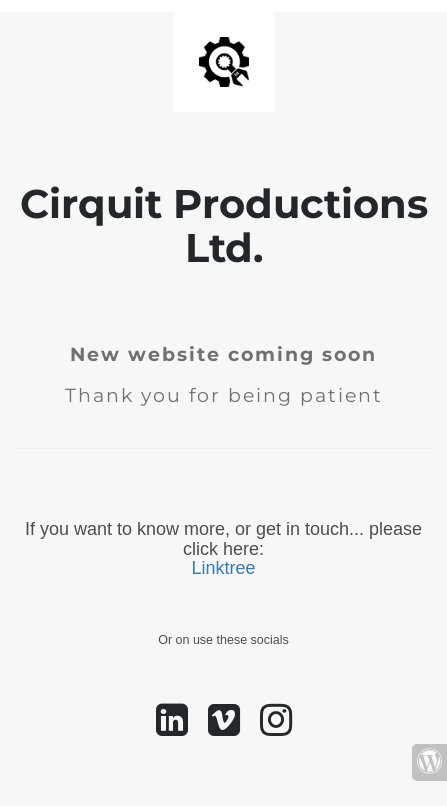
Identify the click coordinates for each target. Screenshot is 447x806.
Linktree (223, 568)
